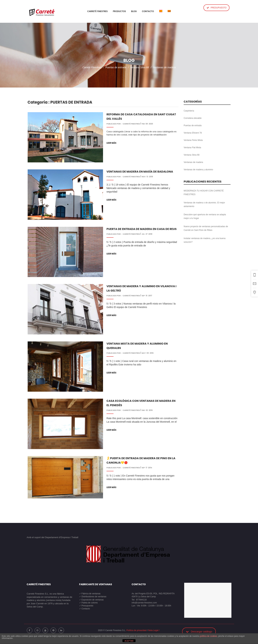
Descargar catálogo (199, 632)
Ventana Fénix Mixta (193, 140)
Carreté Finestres (92, 67)
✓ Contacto (85, 609)
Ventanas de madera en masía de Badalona (140, 172)
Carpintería (189, 111)
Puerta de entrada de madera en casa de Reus (142, 229)
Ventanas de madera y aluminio (198, 170)
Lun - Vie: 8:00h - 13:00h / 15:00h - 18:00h (151, 606)
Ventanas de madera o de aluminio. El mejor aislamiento (204, 204)
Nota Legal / (154, 630)
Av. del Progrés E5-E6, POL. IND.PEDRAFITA (153, 594)
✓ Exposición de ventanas (91, 600)
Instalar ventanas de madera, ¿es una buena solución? (205, 240)
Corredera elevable (193, 118)
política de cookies (209, 636)
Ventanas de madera (164, 67)
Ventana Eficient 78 (193, 133)
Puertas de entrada (116, 67)
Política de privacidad (136, 630)
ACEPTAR (129, 641)
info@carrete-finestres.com (144, 603)
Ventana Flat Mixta (192, 148)
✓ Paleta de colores (89, 603)
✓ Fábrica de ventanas (90, 594)
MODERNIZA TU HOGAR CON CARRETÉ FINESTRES (204, 193)
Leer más (111, 143)
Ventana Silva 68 (140, 67)
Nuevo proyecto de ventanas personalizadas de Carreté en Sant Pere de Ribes (206, 228)
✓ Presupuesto (86, 606)
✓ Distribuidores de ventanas (93, 597)
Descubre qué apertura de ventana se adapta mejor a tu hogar (205, 216)
